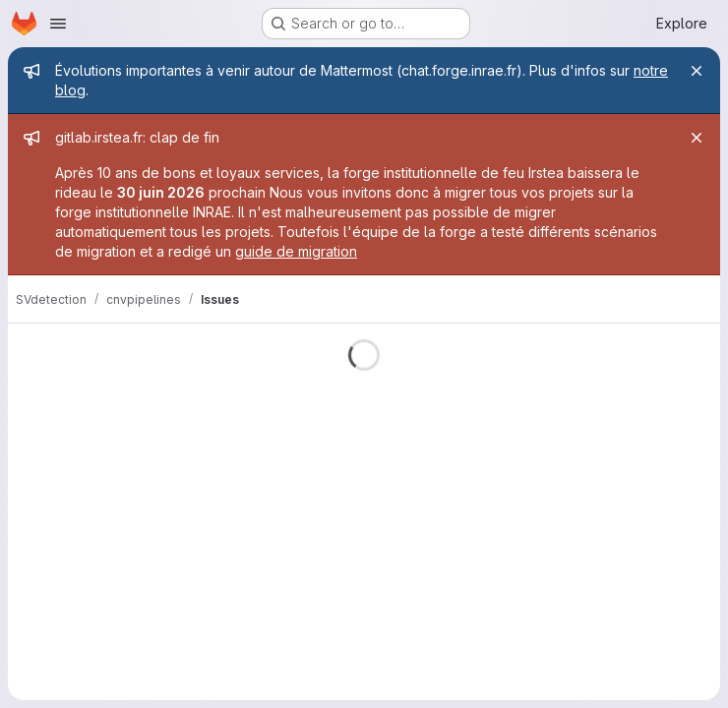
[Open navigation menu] (58, 24)
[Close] (697, 71)
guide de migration (296, 251)
